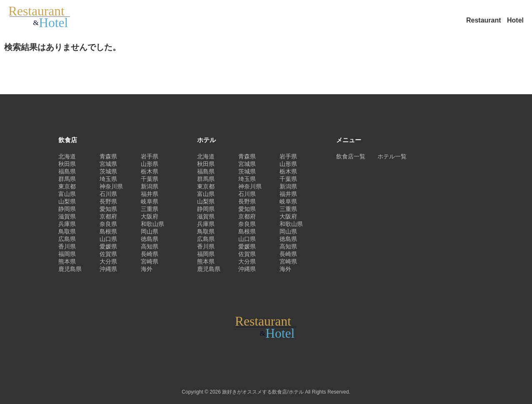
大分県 (108, 261)
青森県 (108, 156)
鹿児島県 (70, 269)
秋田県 (67, 164)
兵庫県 (67, 224)
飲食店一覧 (351, 156)
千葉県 (150, 179)
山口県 (108, 239)
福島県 (67, 171)
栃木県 (150, 171)
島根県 (108, 231)
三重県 (150, 209)
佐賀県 (108, 254)
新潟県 (150, 186)
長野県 (108, 201)
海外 (147, 269)
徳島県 (150, 239)
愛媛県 (108, 246)
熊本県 (67, 261)
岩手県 (150, 156)
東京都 (67, 186)
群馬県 (67, 179)
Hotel (515, 20)
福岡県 (67, 254)
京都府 (108, 216)
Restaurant (485, 20)
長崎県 (150, 254)
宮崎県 (150, 261)
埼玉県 (108, 179)
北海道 (67, 156)
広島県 (67, 239)
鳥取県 (67, 231)
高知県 (150, 246)
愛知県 (108, 209)
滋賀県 (67, 216)
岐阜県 (150, 201)
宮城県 (108, 164)
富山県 (67, 194)
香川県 (67, 246)
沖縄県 (108, 269)
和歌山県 (152, 224)
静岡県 (67, 209)
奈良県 (108, 224)
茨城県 (108, 171)
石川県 (108, 194)
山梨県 (67, 201)
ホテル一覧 (392, 156)
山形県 (150, 164)
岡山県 (150, 231)
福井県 (150, 194)
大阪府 (150, 216)
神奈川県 (111, 186)
